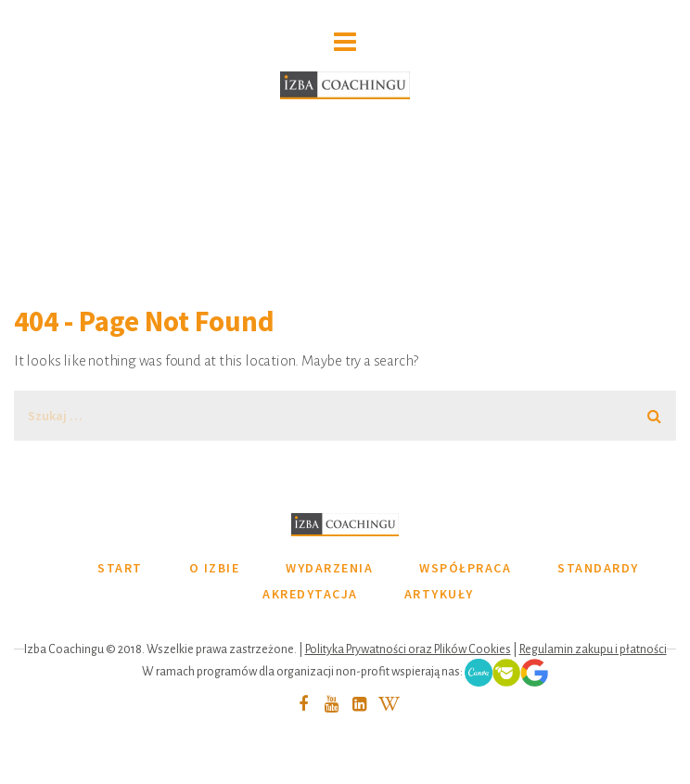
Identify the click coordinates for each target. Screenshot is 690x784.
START (120, 568)
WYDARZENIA (329, 568)
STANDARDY (598, 568)
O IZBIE (215, 568)
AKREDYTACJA (310, 594)
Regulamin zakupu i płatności (593, 649)
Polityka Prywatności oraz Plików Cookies (408, 649)
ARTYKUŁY (439, 594)
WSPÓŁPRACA (465, 568)
